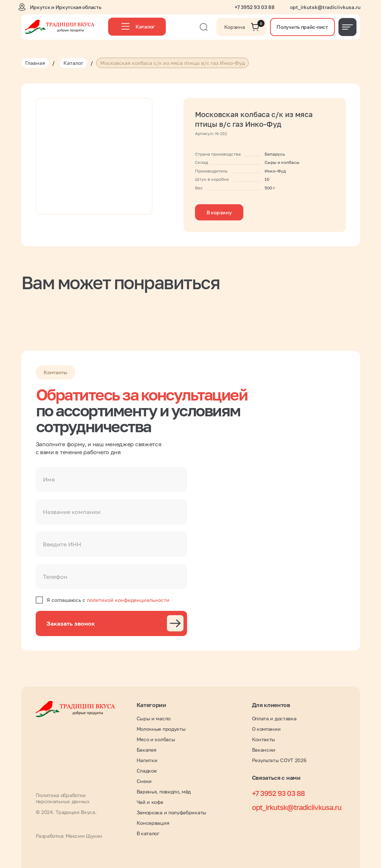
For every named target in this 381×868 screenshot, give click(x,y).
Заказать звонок (71, 623)
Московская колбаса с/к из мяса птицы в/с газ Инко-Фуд (172, 63)
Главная (35, 63)
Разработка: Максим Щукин (69, 836)
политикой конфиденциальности (128, 600)
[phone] (111, 577)
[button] (302, 27)
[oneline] (111, 512)
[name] (111, 479)
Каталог (73, 63)
